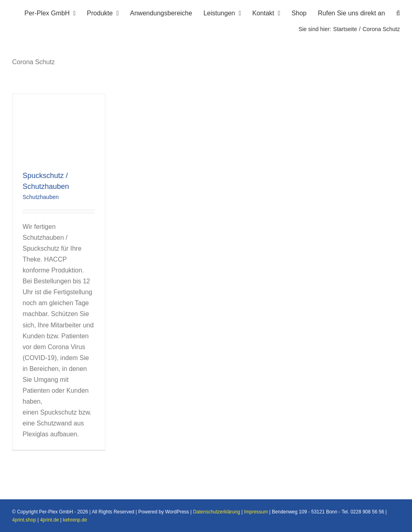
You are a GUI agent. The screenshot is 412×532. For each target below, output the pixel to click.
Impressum (256, 512)
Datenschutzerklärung (216, 512)
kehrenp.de (75, 520)
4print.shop (24, 520)
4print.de (49, 520)
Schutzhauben (41, 197)
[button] (398, 12)
